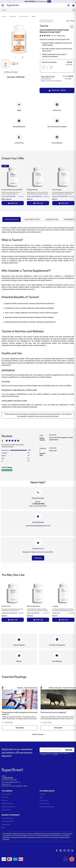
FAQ (41, 797)
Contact (42, 794)
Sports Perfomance (24, 16)
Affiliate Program (7, 804)
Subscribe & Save (8, 821)
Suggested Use (52, 219)
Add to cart (13, 203)
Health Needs (13, 16)
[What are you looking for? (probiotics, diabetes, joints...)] (38, 10)
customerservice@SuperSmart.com (11, 782)
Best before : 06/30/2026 (16, 77)
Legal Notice (6, 810)
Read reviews (61, 36)
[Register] (69, 750)
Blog (3, 828)
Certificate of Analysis (11, 72)
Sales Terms (44, 800)
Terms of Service (50, 754)
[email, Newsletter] (57, 750)
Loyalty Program (7, 818)
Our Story (5, 797)
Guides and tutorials (55, 688)
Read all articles (39, 734)
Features (20, 688)
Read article (20, 728)
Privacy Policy (44, 804)
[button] (23, 57)
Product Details (12, 219)
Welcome (4, 16)
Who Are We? (6, 794)
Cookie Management (47, 807)
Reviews (4, 800)
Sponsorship (6, 824)
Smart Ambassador (8, 807)
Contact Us (38, 558)
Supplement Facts (32, 219)
